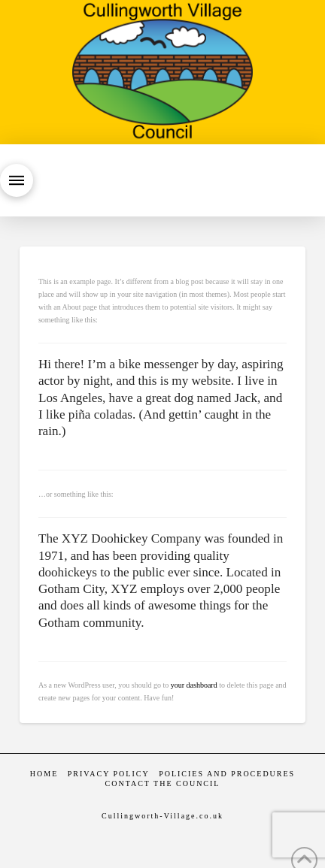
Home (44, 774)
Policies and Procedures (227, 774)
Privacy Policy (109, 774)
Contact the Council (163, 783)
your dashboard (194, 685)
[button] (17, 180)
